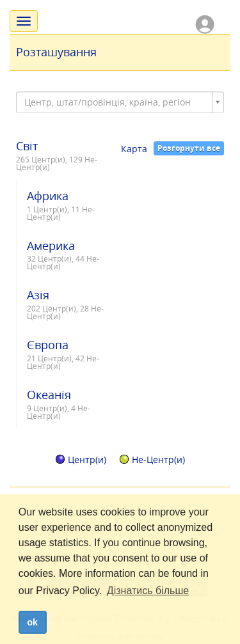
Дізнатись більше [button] (148, 591)
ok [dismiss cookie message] (32, 622)
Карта (134, 149)
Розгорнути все (189, 148)
